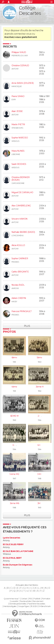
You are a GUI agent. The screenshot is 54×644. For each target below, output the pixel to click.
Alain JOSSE (17, 111)
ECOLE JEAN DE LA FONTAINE (18, 551)
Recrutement (38, 601)
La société (14, 601)
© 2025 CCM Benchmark (41, 606)
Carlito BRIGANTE (20, 272)
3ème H (40, 387)
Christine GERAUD (20, 65)
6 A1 (14, 445)
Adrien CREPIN (19, 298)
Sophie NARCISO (20, 138)
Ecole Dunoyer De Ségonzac (18, 565)
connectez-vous (23, 34)
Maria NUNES (18, 151)
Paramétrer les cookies (36, 604)
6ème (14, 358)
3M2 (40, 503)
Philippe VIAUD (19, 52)
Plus (27, 326)
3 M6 (40, 474)
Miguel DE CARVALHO (22, 192)
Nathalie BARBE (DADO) (23, 232)
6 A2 (40, 445)
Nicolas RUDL (18, 285)
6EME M (14, 416)
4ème (14, 387)
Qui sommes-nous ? (12, 599)
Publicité (37, 599)
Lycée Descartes (12, 538)
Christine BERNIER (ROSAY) (21, 179)
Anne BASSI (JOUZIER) (23, 83)
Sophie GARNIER (20, 258)
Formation (46, 599)
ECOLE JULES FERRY (13, 544)
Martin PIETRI (18, 124)
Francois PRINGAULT (22, 311)
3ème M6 (14, 503)
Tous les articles (25, 601)
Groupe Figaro (24, 606)
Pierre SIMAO (18, 96)
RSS (30, 599)
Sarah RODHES (19, 164)
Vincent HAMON (20, 219)
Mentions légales (10, 606)
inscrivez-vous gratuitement (21, 37)
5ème (40, 358)
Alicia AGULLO (18, 245)
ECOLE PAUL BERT (12, 558)
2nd (40, 416)
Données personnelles (18, 604)
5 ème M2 (14, 474)
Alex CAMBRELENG (21, 206)
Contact (24, 599)
